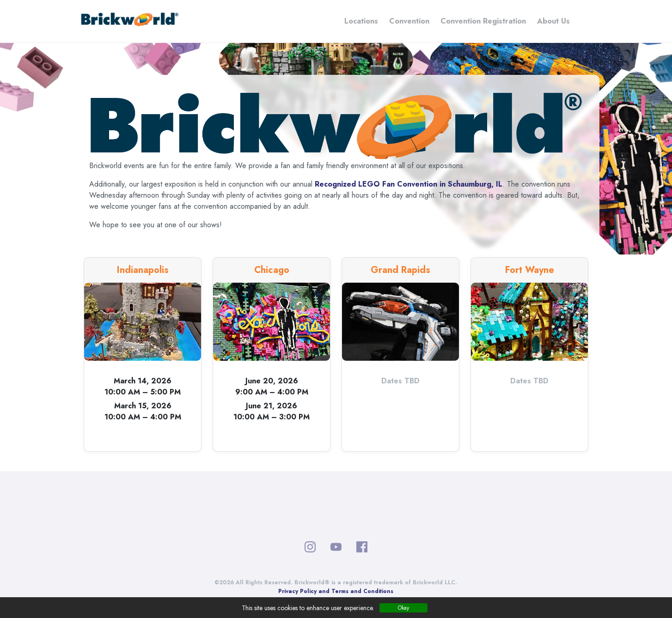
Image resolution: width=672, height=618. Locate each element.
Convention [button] (409, 21)
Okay (403, 608)
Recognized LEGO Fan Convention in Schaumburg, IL (409, 184)
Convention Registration (483, 21)
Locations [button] (361, 21)
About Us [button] (553, 21)
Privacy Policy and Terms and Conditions (336, 591)
